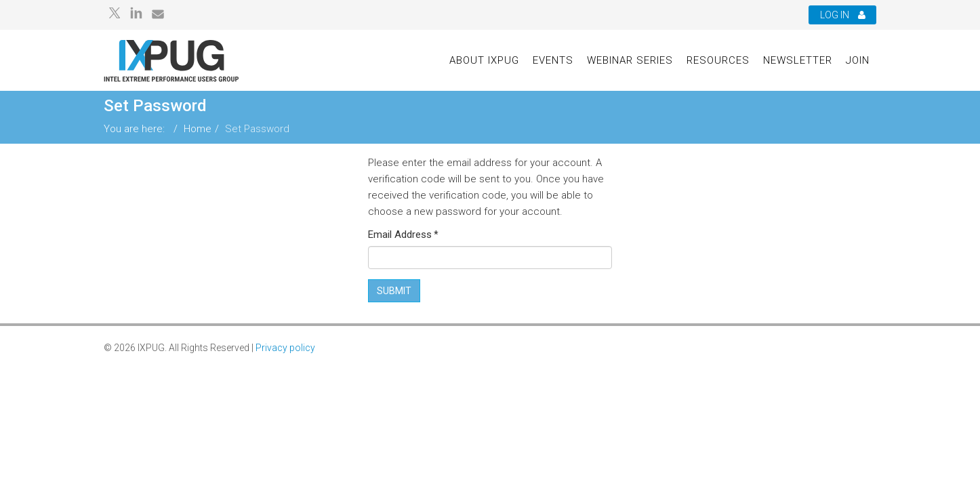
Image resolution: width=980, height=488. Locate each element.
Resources (718, 60)
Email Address (403, 235)
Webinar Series (630, 60)
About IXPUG (484, 60)
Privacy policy (285, 348)
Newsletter (798, 60)
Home (198, 129)
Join (858, 60)
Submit (394, 291)
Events (553, 60)
